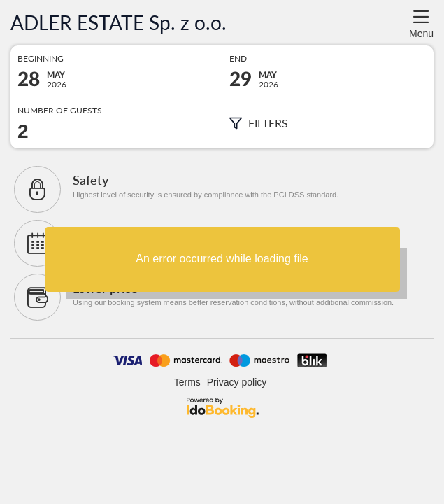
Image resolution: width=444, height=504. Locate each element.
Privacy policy (237, 382)
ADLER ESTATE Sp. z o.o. (119, 23)
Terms (187, 382)
